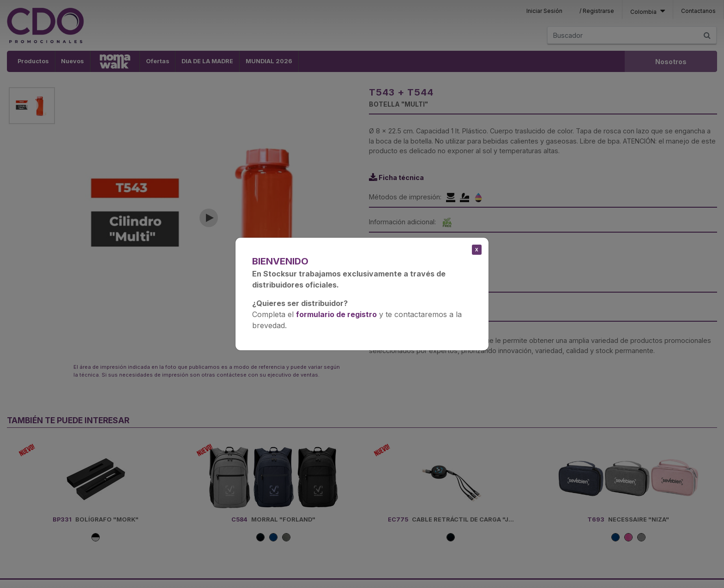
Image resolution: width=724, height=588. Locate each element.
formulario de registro (336, 314)
